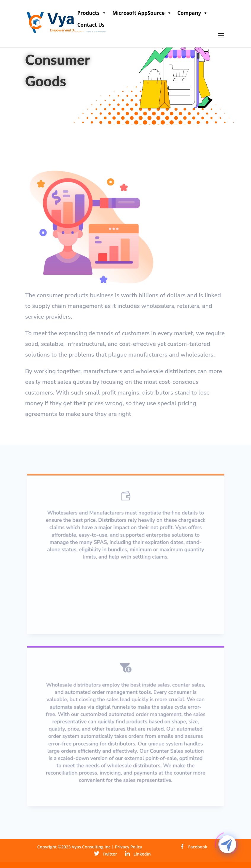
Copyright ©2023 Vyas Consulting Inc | (76, 847)
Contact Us (91, 25)
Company (193, 13)
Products (92, 13)
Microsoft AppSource (142, 13)
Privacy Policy (129, 847)
